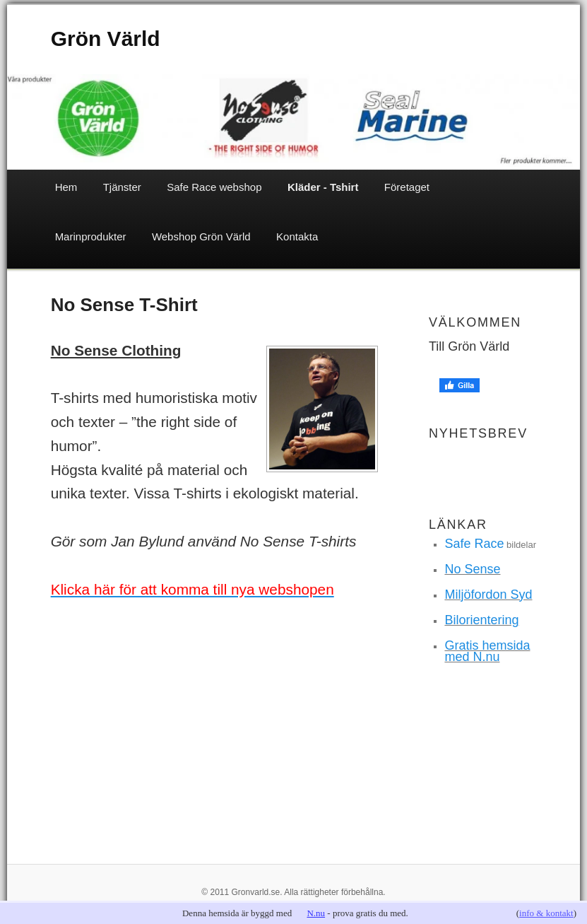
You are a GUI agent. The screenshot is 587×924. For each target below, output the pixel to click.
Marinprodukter (91, 236)
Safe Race (474, 544)
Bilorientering (481, 620)
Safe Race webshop (214, 187)
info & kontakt (546, 913)
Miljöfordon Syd (488, 595)
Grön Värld (106, 39)
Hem (66, 187)
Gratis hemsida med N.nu (487, 651)
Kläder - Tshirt (323, 187)
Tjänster (122, 187)
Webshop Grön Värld (201, 236)
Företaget (407, 187)
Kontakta (297, 236)
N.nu (316, 913)
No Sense (472, 569)
